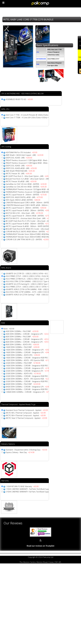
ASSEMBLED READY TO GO (19, 99)
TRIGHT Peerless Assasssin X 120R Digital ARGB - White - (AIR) (33, 163)
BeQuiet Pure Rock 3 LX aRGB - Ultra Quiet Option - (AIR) (31, 179)
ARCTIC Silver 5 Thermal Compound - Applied (26, 418)
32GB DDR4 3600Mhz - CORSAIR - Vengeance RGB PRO (31, 381)
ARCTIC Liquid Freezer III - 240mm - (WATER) (26, 195)
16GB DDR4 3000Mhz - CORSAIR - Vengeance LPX (28, 350)
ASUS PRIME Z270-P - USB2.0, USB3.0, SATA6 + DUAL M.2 (31, 276)
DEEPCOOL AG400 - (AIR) (19, 166)
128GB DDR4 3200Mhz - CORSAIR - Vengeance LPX (29, 392)
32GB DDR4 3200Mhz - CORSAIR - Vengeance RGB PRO (31, 376)
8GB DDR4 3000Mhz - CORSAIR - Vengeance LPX (28, 339)
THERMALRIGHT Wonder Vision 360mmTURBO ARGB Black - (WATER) (36, 234)
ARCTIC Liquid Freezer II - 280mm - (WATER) (26, 208)
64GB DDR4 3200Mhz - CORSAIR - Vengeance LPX (29, 387)
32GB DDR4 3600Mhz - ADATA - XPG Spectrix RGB (29, 379)
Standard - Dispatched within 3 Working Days (26, 450)
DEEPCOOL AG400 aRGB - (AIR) (21, 168)
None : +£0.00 (9, 329)
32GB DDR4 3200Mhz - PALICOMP (23, 363)
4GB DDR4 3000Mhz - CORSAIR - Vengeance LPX (28, 334)
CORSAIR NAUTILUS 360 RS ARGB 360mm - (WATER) (29, 232)
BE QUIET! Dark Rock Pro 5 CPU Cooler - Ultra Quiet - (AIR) (32, 221)
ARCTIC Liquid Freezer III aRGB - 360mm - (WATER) (29, 224)
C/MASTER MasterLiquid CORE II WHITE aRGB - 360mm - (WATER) (35, 205)
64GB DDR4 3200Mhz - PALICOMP (23, 384)
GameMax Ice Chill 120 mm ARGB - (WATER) (26, 184)
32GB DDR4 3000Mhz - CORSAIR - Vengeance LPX (29, 368)
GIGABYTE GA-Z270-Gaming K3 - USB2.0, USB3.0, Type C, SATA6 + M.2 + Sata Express (42, 284)
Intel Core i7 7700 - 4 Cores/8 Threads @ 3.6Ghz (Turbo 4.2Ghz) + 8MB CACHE (39, 115)
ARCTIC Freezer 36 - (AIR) (19, 174)
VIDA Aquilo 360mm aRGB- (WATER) (23, 200)
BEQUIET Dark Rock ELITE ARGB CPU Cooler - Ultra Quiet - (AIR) (34, 229)
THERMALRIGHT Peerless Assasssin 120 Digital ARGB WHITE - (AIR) (34, 192)
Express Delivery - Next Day (20, 452)
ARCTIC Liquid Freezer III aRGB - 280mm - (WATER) (28, 210)
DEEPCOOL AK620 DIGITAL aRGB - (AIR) (24, 197)
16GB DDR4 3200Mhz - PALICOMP (23, 347)
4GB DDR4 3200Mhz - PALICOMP (22, 331)
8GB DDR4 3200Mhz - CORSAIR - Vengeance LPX (28, 342)
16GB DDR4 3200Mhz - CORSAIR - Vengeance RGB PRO (31, 358)
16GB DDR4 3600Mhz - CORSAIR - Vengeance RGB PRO (31, 366)
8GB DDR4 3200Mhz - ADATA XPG (22, 344)
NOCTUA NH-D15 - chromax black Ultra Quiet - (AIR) (30, 218)
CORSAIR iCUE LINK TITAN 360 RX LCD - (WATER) (28, 239)
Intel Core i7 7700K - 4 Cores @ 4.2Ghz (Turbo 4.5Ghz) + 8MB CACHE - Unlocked (40, 118)
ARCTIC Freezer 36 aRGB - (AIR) (21, 181)
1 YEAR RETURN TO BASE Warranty (22, 486)
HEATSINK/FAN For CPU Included (21, 152)
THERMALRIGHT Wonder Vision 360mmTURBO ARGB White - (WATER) (36, 237)
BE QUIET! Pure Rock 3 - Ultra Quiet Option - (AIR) (28, 176)
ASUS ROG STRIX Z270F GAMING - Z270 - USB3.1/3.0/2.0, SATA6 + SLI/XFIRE (39, 292)
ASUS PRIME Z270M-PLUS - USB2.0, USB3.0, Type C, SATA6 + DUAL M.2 (37, 279)
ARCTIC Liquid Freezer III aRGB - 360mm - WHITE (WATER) (32, 226)
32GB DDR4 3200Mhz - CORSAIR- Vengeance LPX (29, 371)
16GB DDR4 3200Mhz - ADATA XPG (23, 355)
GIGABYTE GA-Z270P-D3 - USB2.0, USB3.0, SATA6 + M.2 (31, 274)
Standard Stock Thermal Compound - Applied (27, 410)
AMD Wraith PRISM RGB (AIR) (20, 171)
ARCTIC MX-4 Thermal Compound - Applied (26, 415)
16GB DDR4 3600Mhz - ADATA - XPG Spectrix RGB (29, 360)
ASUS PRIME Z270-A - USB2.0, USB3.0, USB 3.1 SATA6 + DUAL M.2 (35, 287)
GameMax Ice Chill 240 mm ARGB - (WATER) (26, 187)
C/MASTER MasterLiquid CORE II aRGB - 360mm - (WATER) (32, 203)
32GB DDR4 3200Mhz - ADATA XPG (23, 373)
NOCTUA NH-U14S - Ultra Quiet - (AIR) (24, 213)
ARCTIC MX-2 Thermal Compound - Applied (26, 413)
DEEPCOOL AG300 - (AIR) (19, 158)
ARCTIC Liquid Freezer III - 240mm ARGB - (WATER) (28, 216)
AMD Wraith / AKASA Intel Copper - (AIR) (25, 155)
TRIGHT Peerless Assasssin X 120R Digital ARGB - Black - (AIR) (33, 160)
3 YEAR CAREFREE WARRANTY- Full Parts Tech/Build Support (32, 492)
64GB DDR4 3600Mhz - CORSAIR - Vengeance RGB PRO (31, 389)
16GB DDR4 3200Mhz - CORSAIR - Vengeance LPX (28, 352)
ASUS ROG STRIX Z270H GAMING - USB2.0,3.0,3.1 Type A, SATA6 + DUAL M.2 (38, 281)
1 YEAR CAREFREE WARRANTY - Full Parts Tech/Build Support (32, 489)
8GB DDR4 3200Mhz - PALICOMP (22, 337)
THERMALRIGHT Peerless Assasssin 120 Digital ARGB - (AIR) (32, 189)
